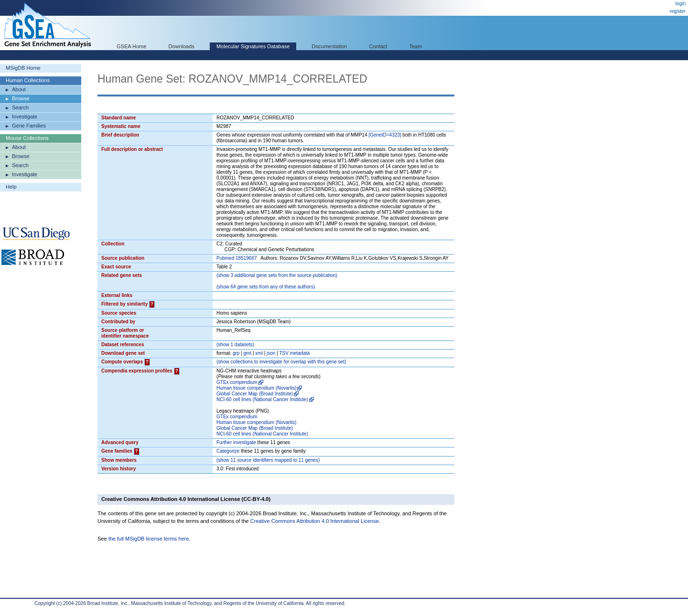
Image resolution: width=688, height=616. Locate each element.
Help (11, 187)
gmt (248, 353)
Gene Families (29, 126)
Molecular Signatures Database (253, 46)
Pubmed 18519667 (237, 258)
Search (20, 107)
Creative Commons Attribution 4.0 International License (315, 521)
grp (236, 353)
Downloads (181, 46)
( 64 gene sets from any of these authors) (266, 287)
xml (259, 353)
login (681, 4)
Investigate (25, 117)
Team (416, 46)
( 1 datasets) (235, 345)
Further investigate (236, 442)
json (271, 353)
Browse (21, 98)
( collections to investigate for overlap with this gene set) (281, 362)
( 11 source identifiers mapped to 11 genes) (268, 460)
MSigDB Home (23, 68)
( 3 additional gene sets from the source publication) (277, 275)
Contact (378, 46)
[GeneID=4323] (385, 135)
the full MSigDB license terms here (149, 539)
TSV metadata (294, 353)
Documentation (329, 46)
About (19, 89)
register (678, 11)
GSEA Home (131, 46)
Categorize (228, 451)
